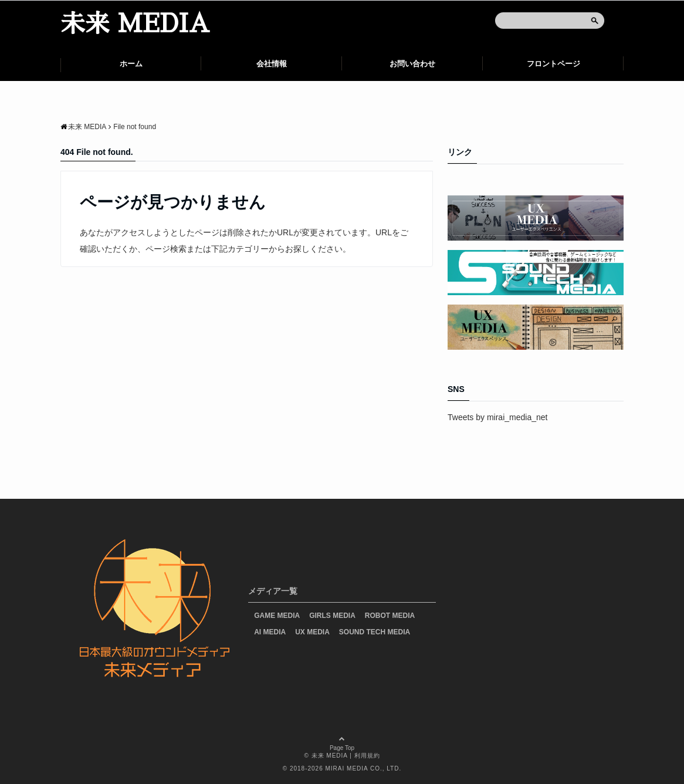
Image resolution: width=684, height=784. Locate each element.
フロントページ (553, 64)
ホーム (131, 64)
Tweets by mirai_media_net (497, 417)
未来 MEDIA (135, 24)
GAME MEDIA (277, 616)
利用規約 (367, 756)
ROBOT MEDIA (390, 616)
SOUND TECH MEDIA (375, 632)
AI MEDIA (270, 632)
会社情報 (272, 64)
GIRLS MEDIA (332, 616)
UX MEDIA (312, 632)
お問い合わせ (412, 64)
